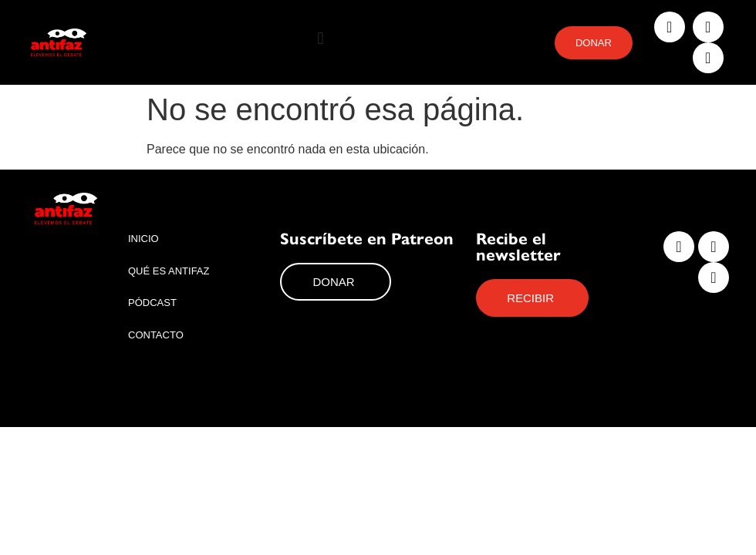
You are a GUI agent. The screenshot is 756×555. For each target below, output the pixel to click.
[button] (321, 39)
